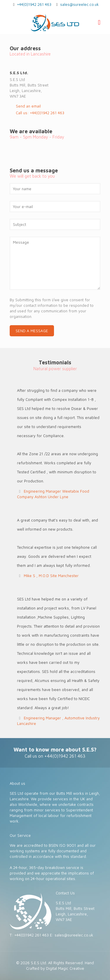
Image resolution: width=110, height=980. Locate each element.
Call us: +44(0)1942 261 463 (40, 113)
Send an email (28, 106)
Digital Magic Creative (65, 968)
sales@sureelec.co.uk (79, 4)
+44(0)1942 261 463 (34, 4)
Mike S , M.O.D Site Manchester (51, 576)
